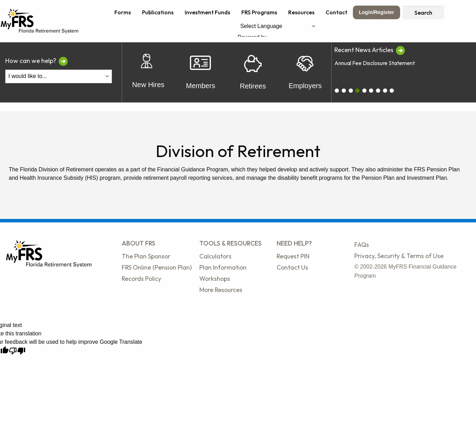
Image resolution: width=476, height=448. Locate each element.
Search (423, 13)
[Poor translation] (17, 351)
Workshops (215, 279)
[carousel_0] (337, 91)
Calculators (215, 256)
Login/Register (376, 12)
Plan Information (223, 267)
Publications (158, 12)
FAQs (362, 245)
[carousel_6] (378, 91)
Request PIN (293, 256)
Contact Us (292, 267)
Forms (123, 12)
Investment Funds (207, 12)
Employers (305, 72)
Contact (336, 12)
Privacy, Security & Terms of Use (399, 256)
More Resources (221, 290)
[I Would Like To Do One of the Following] (59, 76)
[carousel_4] (364, 91)
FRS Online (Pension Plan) (157, 267)
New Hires (148, 73)
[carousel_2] (351, 91)
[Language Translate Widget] (278, 26)
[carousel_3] (357, 91)
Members (201, 73)
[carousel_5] (371, 91)
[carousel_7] (385, 91)
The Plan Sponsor (146, 256)
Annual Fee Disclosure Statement (375, 63)
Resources (301, 12)
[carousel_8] (392, 91)
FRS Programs (259, 12)
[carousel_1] (344, 91)
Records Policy (141, 279)
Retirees (253, 72)
